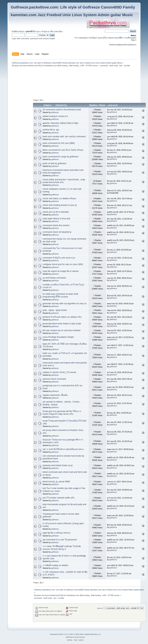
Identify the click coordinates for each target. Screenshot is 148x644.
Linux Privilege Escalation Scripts (58, 337)
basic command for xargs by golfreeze (61, 157)
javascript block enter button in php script (62, 324)
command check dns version (56, 225)
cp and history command (54, 278)
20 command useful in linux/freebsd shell (62, 110)
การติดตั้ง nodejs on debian (55, 565)
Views (102, 105)
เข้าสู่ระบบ (45, 31)
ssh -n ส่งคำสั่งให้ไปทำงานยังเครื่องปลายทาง (63, 449)
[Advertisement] (74, 76)
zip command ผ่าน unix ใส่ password (60, 540)
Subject (49, 105)
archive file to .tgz (51, 130)
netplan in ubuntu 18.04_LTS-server (59, 372)
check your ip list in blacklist (56, 212)
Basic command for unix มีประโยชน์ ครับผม (63, 150)
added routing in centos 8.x (55, 116)
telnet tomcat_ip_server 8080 (56, 482)
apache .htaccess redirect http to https (61, 123)
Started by (62, 105)
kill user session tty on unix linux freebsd (62, 330)
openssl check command (54, 379)
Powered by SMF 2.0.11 (59, 634)
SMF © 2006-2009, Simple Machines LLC (85, 634)
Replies (93, 105)
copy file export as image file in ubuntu (61, 271)
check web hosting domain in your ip (60, 205)
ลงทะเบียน (58, 31)
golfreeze (55, 112)
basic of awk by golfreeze (55, 163)
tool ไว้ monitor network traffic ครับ (59, 498)
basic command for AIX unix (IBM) (59, 143)
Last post (113, 105)
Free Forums (80, 637)
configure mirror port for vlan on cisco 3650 (63, 264)
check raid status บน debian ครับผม (59, 198)
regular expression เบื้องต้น (55, 395)
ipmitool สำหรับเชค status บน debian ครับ (62, 317)
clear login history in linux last (56, 219)
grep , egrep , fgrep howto (55, 310)
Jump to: (100, 608)
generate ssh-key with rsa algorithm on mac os (65, 304)
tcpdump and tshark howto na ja (58, 465)
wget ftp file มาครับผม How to (56, 533)
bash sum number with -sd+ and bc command (64, 137)
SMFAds (69, 637)
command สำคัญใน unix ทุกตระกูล (59, 258)
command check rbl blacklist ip (57, 232)
